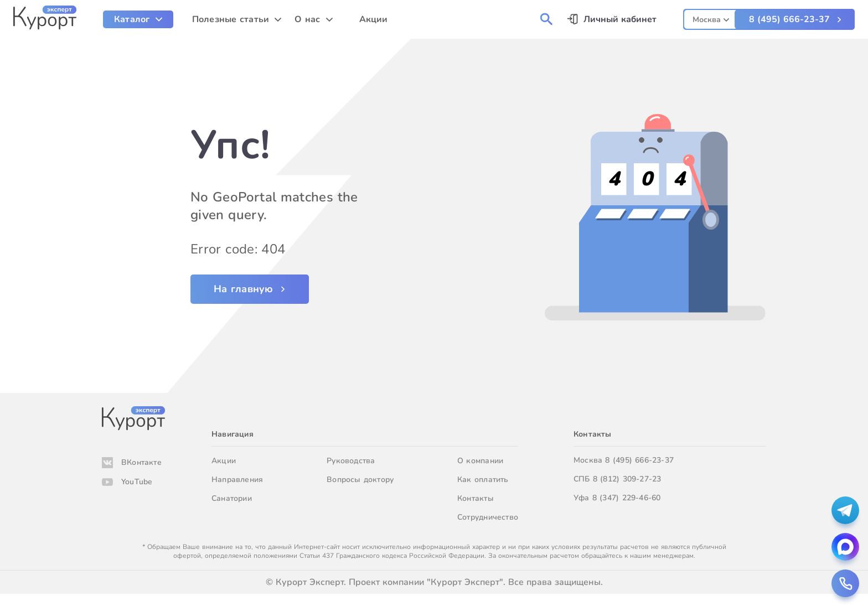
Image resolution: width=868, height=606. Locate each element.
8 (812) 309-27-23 (627, 479)
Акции (224, 461)
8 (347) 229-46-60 (627, 498)
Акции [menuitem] (374, 19)
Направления (237, 480)
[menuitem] (138, 19)
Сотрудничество (488, 517)
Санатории (232, 498)
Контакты (476, 498)
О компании (480, 461)
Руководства (351, 461)
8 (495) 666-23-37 (789, 19)
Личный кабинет (620, 19)
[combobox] (711, 18)
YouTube (137, 482)
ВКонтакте (141, 462)
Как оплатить (483, 480)
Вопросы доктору (360, 480)
